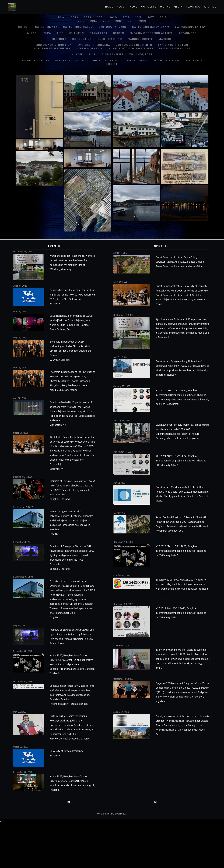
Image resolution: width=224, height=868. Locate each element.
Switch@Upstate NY (190, 27)
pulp (92, 54)
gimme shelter (113, 54)
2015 (81, 21)
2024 (61, 17)
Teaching (193, 7)
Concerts (149, 7)
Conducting (82, 39)
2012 (119, 21)
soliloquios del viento (134, 45)
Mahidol (165, 39)
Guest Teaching (110, 39)
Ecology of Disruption (54, 45)
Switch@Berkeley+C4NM (151, 27)
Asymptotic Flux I (35, 61)
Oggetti (112, 64)
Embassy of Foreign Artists (151, 33)
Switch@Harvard (113, 27)
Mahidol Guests (140, 39)
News (134, 7)
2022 (87, 17)
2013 (106, 21)
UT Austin (76, 33)
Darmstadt (99, 33)
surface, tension (89, 48)
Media (178, 7)
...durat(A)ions (135, 61)
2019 (126, 17)
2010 (143, 21)
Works (165, 7)
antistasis (194, 61)
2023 (75, 17)
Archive (210, 7)
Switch (24, 27)
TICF (60, 33)
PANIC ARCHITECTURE (173, 45)
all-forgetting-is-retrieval (131, 48)
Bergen (119, 33)
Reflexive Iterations (175, 48)
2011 (131, 21)
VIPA (48, 33)
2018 (138, 17)
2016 (163, 17)
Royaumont (188, 33)
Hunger (77, 54)
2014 (94, 21)
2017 (151, 17)
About (121, 7)
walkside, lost (141, 54)
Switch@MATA (46, 27)
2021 (100, 17)
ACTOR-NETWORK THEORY (52, 48)
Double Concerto (103, 61)
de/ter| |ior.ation (167, 61)
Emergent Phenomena (94, 45)
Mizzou (33, 33)
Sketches (59, 39)
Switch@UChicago (78, 27)
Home (109, 7)
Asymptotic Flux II (70, 61)
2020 (113, 17)
